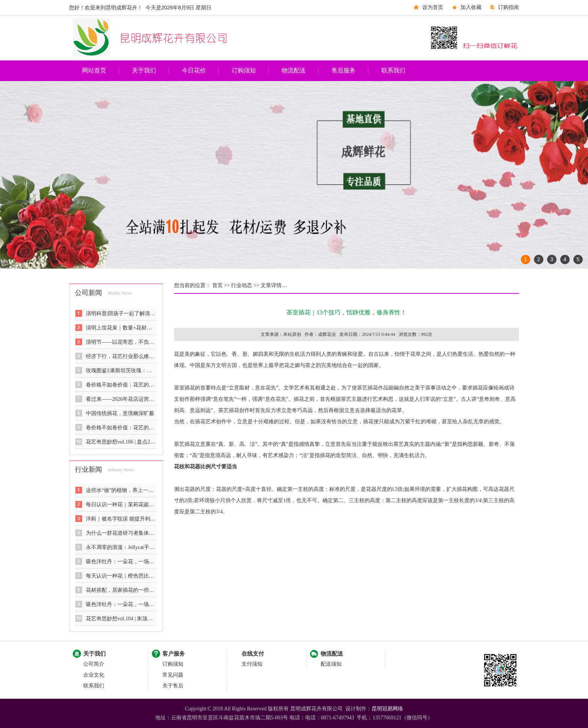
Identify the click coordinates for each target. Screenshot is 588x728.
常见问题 (173, 675)
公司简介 (94, 664)
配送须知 (331, 664)
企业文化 (94, 675)
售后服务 (343, 70)
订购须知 (244, 70)
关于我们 (144, 70)
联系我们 (393, 70)
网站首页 (94, 70)
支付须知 (252, 664)
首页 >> (220, 285)
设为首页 (433, 7)
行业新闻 (88, 469)
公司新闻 (88, 293)
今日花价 (194, 70)
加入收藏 (471, 7)
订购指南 (508, 7)
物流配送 (294, 70)
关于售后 (173, 686)
